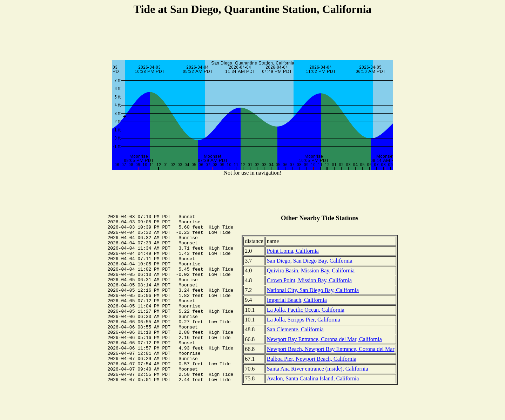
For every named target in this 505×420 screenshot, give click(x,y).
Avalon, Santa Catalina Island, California (313, 378)
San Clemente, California (295, 329)
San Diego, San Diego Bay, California (310, 261)
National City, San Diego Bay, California (313, 290)
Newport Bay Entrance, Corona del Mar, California (324, 339)
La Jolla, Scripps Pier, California (304, 320)
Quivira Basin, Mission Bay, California (311, 270)
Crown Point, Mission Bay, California (309, 280)
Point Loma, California (293, 251)
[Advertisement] (252, 39)
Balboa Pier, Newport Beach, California (312, 359)
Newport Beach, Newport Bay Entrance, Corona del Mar (331, 349)
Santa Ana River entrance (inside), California (318, 369)
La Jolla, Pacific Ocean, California (306, 310)
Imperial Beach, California (297, 300)
